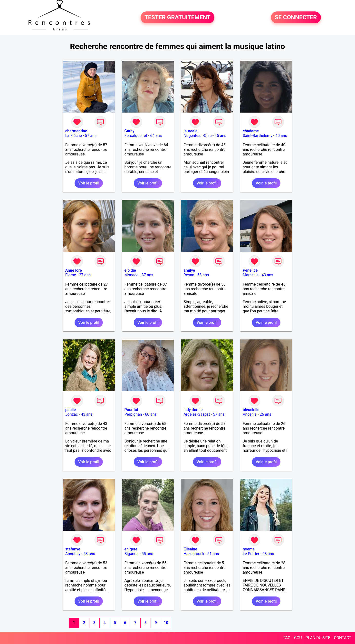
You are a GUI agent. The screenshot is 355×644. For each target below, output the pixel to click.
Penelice (250, 270)
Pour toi (131, 410)
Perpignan (133, 414)
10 (166, 623)
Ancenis (250, 414)
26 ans (266, 414)
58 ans (203, 275)
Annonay (73, 554)
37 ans (147, 275)
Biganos (132, 554)
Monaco (132, 275)
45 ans (221, 136)
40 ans (281, 136)
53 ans (89, 554)
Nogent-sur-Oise (197, 136)
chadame (251, 131)
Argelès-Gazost (197, 414)
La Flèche (74, 136)
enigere (131, 549)
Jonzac (72, 414)
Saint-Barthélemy (258, 136)
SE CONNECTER (296, 18)
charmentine (76, 131)
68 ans (151, 414)
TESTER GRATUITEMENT (177, 18)
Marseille (251, 275)
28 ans (268, 554)
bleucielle (251, 410)
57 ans (91, 136)
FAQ (287, 638)
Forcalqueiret (136, 136)
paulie (71, 410)
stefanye (73, 549)
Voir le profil (89, 183)
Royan (189, 275)
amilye (189, 270)
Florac (71, 275)
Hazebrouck (194, 554)
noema (249, 549)
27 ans (85, 275)
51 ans (213, 554)
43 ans (267, 275)
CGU (298, 638)
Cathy (130, 131)
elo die (130, 270)
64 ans (156, 136)
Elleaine (190, 549)
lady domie (193, 410)
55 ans (147, 554)
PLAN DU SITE (318, 638)
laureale (190, 131)
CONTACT (343, 638)
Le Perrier (251, 554)
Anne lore (74, 270)
